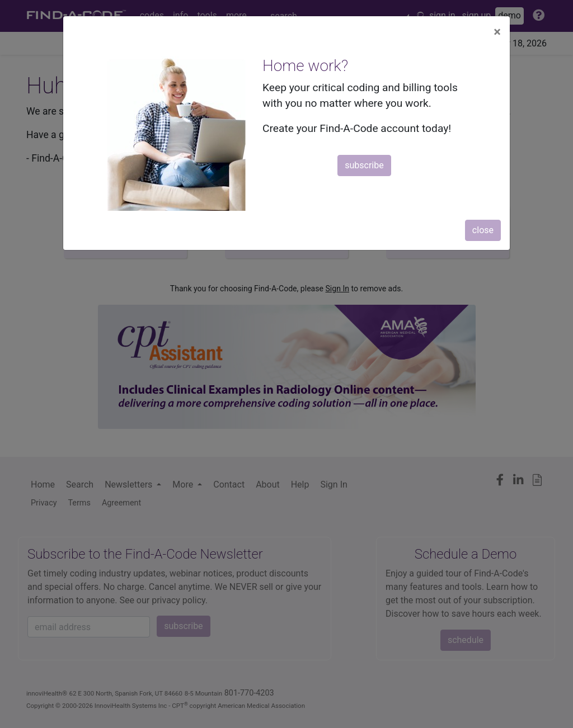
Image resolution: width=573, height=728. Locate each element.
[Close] (497, 32)
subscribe (364, 165)
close (483, 230)
